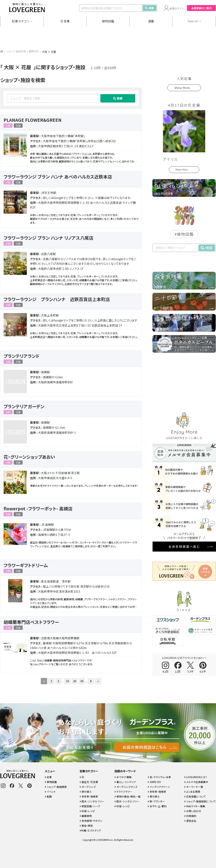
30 (82, 681)
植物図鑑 (108, 21)
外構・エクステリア (90, 830)
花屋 (18, 126)
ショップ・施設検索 (16, 51)
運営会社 (190, 821)
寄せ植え (86, 792)
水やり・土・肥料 (157, 806)
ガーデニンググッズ (126, 787)
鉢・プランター (156, 801)
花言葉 (65, 21)
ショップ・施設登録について (200, 801)
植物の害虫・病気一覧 (128, 796)
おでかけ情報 (123, 777)
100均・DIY (154, 782)
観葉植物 (86, 816)
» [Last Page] (98, 681)
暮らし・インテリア (125, 782)
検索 (149, 8)
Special (193, 21)
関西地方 (34, 51)
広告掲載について (195, 796)
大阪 (8, 126)
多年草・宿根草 (89, 796)
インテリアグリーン (159, 787)
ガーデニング (88, 787)
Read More (182, 170)
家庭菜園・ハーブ (90, 806)
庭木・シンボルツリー (92, 801)
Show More (182, 88)
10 (67, 681)
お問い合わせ (193, 811)
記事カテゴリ (21, 21)
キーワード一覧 (194, 787)
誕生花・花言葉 (89, 782)
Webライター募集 (195, 806)
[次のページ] (91, 681)
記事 (48, 777)
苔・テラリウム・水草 (159, 777)
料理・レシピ (87, 811)
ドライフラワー (123, 792)
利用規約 (190, 816)
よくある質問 (192, 792)
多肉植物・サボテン (91, 821)
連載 (151, 21)
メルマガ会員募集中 (196, 782)
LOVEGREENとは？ (196, 777)
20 (75, 681)
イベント (50, 792)
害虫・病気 (86, 825)
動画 (48, 796)
